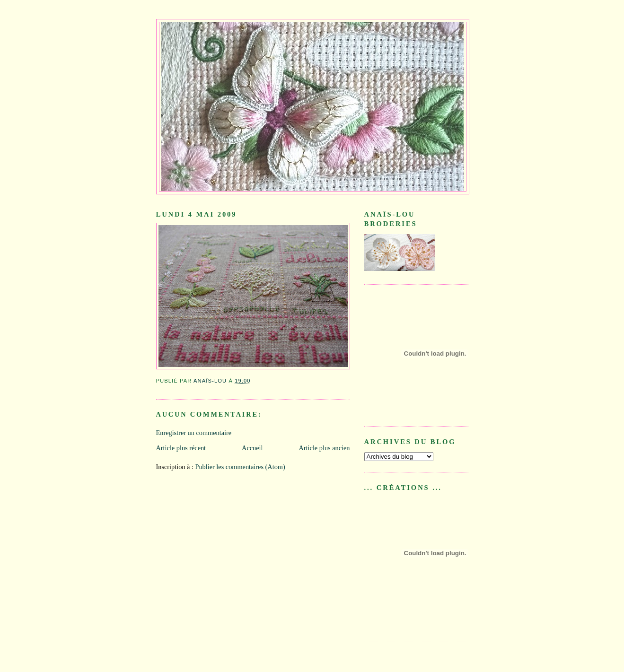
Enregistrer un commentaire (194, 433)
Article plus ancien (325, 448)
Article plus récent (181, 448)
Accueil (252, 448)
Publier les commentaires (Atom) (240, 467)
